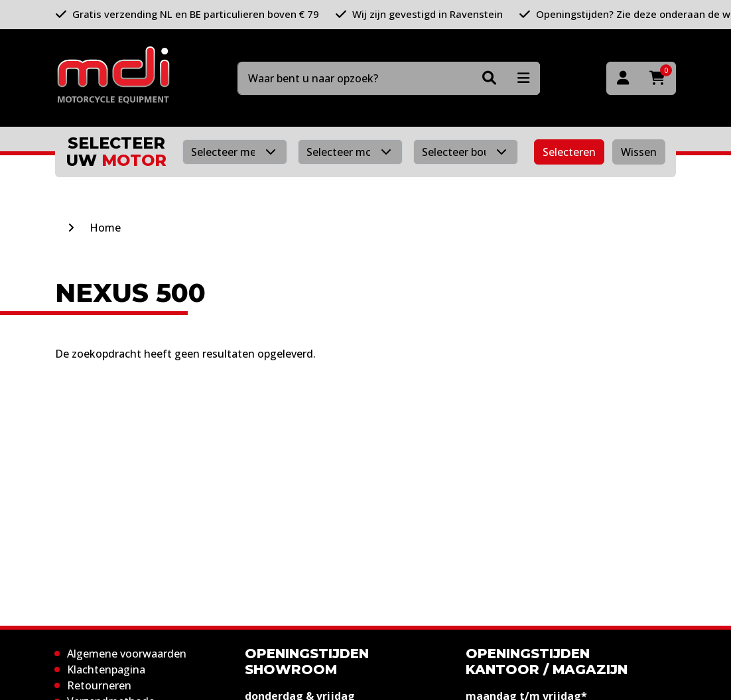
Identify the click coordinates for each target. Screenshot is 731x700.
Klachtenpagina (106, 669)
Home (105, 228)
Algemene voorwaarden (127, 654)
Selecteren (569, 152)
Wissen (639, 152)
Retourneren (99, 685)
